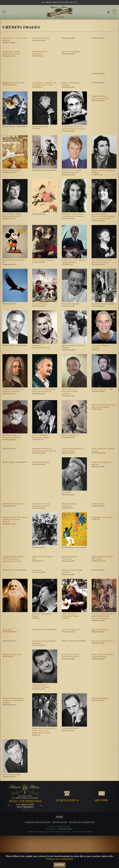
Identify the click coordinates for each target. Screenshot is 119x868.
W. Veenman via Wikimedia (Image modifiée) (74, 261)
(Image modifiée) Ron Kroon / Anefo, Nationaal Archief (15, 520)
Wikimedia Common (70, 728)
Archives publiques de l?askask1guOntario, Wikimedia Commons (103, 616)
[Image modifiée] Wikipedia (69, 558)
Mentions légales (60, 822)
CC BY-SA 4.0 (97, 175)
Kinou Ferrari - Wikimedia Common (70, 615)
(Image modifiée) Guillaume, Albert (100, 97)
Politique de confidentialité (82, 822)
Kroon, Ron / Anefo (41, 38)
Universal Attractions (102, 641)
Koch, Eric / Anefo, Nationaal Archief (41, 505)
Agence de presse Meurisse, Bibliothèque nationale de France (103, 216)
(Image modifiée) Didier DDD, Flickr (103, 558)
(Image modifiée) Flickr (14, 83)
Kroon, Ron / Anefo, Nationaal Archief (11, 53)
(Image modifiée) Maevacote (69, 505)
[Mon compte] (108, 12)
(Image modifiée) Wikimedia (40, 53)
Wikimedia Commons (71, 52)
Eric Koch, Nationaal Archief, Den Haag (101, 261)
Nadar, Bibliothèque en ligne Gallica (73, 450)
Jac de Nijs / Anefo (11, 775)
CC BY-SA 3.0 (38, 56)
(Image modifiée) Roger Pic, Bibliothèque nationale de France (13, 559)
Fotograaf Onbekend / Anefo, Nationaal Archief (44, 450)
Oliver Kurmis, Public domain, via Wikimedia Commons (13, 701)
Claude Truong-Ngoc (12, 654)
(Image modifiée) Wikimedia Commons (41, 686)
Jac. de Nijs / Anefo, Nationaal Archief (12, 215)
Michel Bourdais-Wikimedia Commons (41, 436)
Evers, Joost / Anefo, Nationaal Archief (72, 171)
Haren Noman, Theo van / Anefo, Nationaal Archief (74, 128)
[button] (4, 12)
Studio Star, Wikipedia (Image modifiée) (103, 656)
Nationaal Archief (70, 630)
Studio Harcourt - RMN (102, 389)
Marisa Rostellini (71, 435)
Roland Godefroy (40, 127)
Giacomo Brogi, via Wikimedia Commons (11, 436)
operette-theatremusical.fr (41, 347)
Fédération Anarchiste (102, 517)
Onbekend (37, 570)
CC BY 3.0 (36, 128)
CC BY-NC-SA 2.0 (10, 85)
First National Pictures (103, 304)
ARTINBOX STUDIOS (65, 829)
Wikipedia (67, 492)
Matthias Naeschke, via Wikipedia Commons (103, 406)
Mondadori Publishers (13, 504)
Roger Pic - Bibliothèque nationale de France (44, 390)
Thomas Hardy (98, 504)
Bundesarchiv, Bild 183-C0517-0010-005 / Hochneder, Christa (44, 731)
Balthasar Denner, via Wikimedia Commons (13, 390)
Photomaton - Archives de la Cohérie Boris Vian (44, 84)
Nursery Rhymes (40, 304)
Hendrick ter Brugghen (43, 260)
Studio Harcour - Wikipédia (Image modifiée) (70, 392)
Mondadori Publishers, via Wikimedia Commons (73, 215)
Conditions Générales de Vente (38, 822)
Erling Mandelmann (41, 462)
